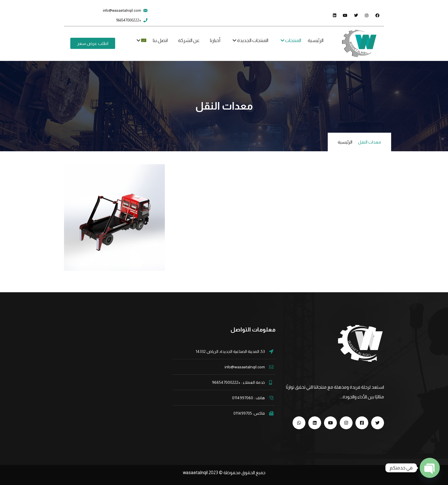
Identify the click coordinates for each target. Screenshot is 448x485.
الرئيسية (345, 142)
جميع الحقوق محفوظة (244, 473)
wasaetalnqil (201, 473)
